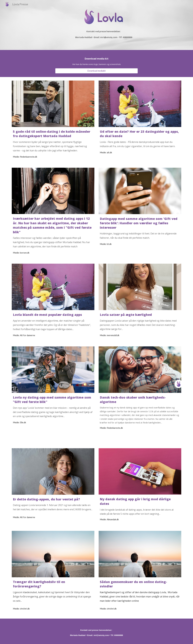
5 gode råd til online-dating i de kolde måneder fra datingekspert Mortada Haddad (52, 134)
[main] (104, 33)
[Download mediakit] (96, 71)
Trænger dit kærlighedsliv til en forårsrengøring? (39, 584)
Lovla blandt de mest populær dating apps (47, 315)
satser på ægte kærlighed (131, 315)
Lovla (105, 315)
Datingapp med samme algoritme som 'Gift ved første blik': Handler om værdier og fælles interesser (139, 223)
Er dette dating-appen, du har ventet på (46, 499)
